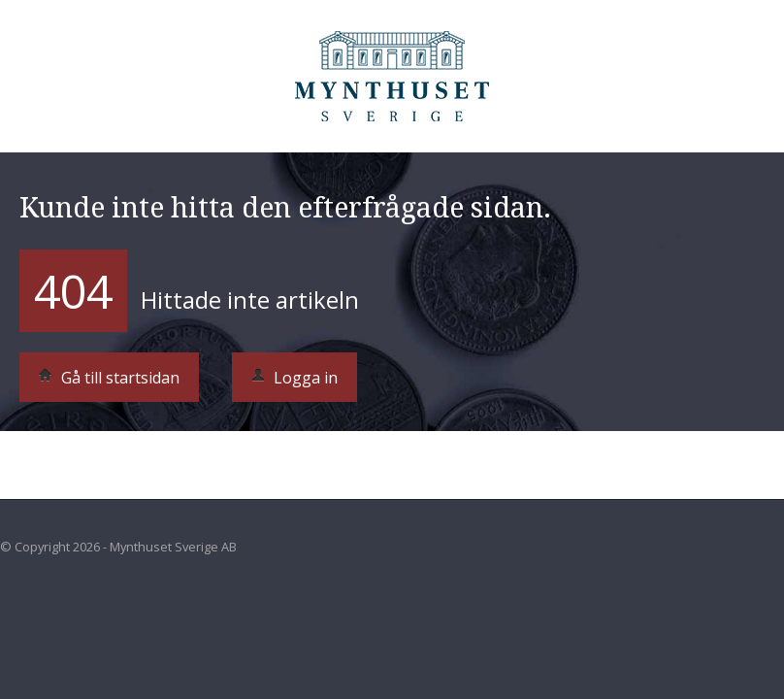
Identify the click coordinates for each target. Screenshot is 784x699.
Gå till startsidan (109, 378)
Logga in (294, 378)
